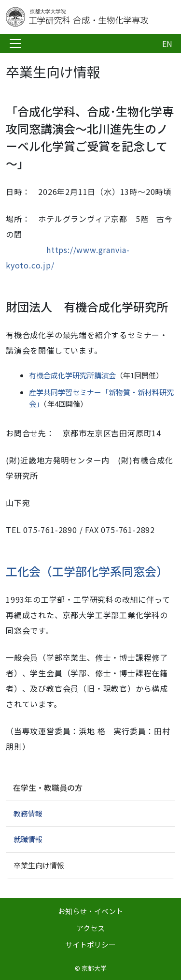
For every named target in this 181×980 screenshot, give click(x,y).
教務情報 (28, 813)
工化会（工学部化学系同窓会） (87, 571)
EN (167, 44)
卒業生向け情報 (39, 865)
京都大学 (94, 968)
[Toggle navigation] (15, 44)
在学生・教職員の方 (48, 787)
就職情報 (28, 839)
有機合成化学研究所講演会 (72, 375)
